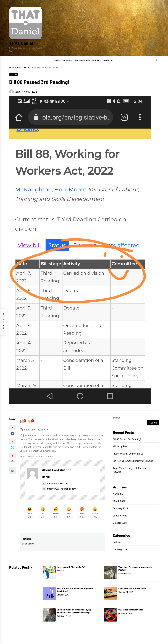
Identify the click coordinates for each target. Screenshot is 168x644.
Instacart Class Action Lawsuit (132, 588)
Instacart (14, 75)
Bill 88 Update (120, 446)
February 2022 (120, 508)
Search (117, 418)
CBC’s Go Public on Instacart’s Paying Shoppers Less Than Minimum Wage (74, 611)
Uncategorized (120, 549)
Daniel (18, 92)
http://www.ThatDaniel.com (59, 489)
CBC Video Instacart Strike (131, 610)
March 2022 (119, 501)
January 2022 (120, 516)
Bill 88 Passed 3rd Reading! (127, 439)
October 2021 (120, 523)
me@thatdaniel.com (55, 484)
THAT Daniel (21, 43)
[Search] (157, 60)
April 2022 (118, 494)
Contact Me (108, 60)
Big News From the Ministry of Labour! (133, 461)
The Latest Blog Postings (87, 60)
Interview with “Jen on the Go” (128, 454)
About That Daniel (63, 60)
